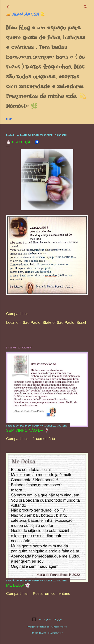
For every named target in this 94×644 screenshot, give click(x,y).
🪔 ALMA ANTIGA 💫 (25, 14)
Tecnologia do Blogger (47, 619)
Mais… (11, 119)
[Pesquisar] (86, 6)
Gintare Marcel (59, 627)
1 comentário (44, 439)
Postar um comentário (52, 594)
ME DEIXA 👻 (18, 585)
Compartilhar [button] (17, 314)
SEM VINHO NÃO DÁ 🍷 (28, 430)
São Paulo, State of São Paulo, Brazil (54, 322)
